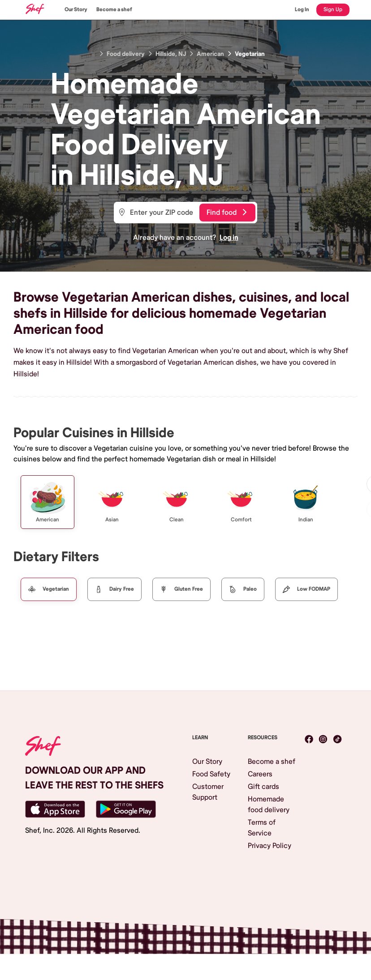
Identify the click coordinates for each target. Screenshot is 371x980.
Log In (302, 10)
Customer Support (208, 792)
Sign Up (333, 10)
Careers (260, 774)
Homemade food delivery (269, 805)
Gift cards (263, 787)
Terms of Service (262, 828)
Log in (229, 238)
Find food (226, 213)
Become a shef (114, 10)
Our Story (76, 10)
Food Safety (211, 774)
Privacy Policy (270, 846)
